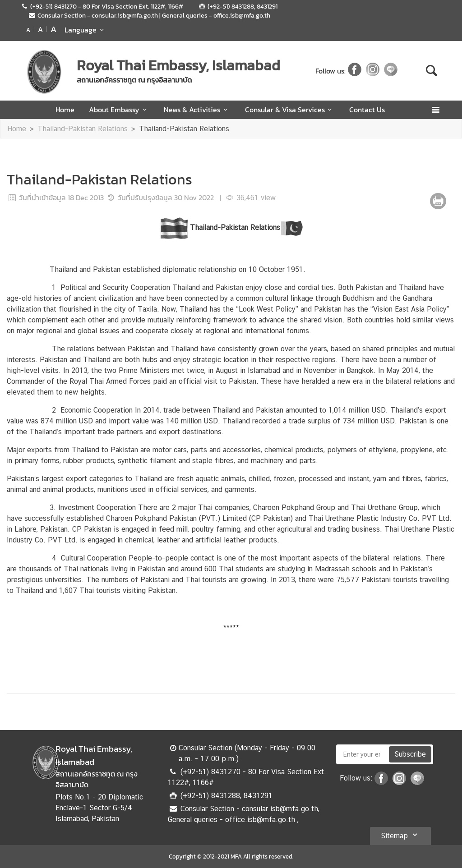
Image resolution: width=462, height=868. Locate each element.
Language (85, 30)
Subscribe (410, 754)
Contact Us (367, 110)
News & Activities (197, 110)
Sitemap (400, 835)
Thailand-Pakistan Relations (83, 129)
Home (65, 110)
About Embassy (119, 110)
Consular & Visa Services (290, 110)
